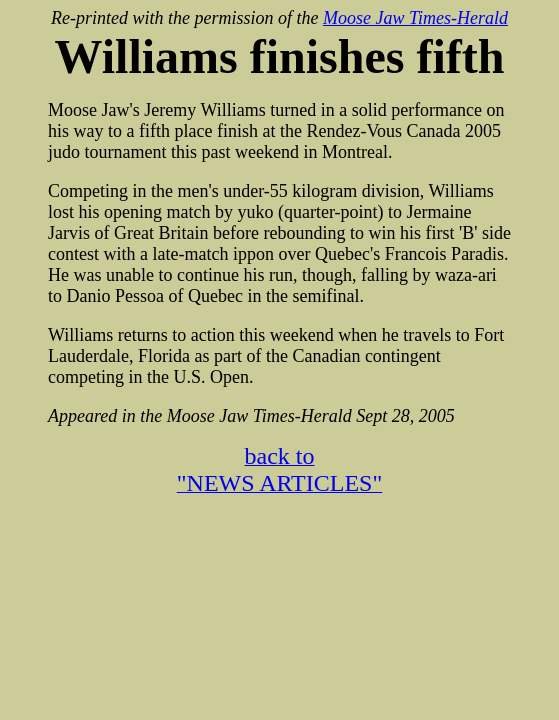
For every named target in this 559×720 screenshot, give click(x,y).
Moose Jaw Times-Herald (415, 18)
